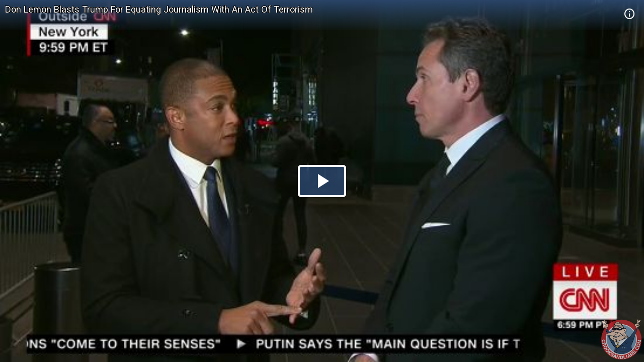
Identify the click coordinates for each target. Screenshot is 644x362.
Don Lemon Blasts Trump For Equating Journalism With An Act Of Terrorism (159, 9)
